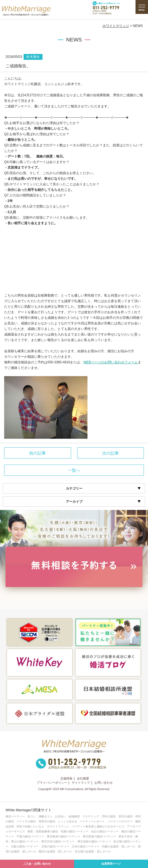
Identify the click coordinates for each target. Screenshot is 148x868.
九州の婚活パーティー (86, 846)
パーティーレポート (92, 821)
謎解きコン (46, 816)
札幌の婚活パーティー (75, 831)
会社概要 (83, 778)
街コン (32, 816)
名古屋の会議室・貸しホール (93, 851)
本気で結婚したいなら (30, 826)
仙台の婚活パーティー (105, 831)
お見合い (61, 816)
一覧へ (74, 470)
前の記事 (37, 453)
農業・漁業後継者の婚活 (43, 831)
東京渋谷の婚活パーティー (58, 841)
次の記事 (111, 453)
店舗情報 (66, 778)
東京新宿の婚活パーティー (99, 836)
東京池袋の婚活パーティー (94, 841)
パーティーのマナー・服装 (124, 821)
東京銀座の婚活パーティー (64, 836)
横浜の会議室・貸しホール (55, 851)
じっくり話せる (67, 821)
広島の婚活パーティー (55, 846)
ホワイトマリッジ (116, 26)
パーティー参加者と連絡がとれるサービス (98, 826)
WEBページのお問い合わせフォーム (110, 362)
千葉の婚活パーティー (30, 836)
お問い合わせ (104, 783)
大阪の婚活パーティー (25, 846)
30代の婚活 (126, 816)
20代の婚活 (109, 816)
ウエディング (91, 816)
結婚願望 (74, 816)
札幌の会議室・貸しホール (119, 846)
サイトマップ (81, 783)
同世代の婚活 (47, 821)
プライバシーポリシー (52, 783)
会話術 (10, 826)
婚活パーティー (15, 816)
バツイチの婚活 (26, 821)
